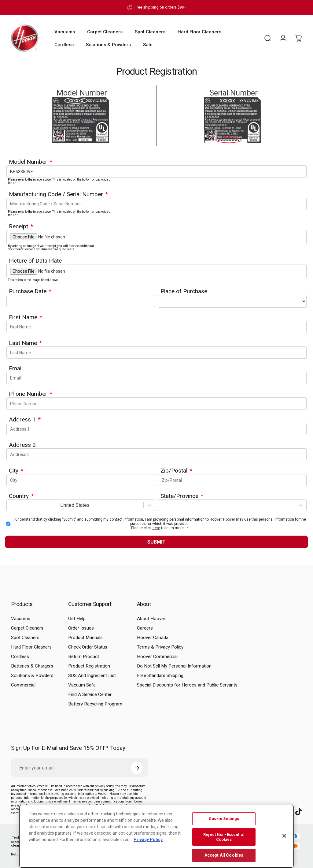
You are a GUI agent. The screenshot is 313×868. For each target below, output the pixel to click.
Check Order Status (88, 647)
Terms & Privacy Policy (160, 647)
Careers (145, 628)
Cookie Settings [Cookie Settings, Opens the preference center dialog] (224, 819)
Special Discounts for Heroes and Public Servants (187, 685)
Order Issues (81, 628)
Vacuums (21, 619)
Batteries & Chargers (32, 666)
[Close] (284, 836)
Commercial (23, 685)
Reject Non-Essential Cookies (224, 837)
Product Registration (89, 666)
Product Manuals (85, 638)
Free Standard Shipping (160, 675)
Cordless (20, 657)
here (156, 528)
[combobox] (10, 505)
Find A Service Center (90, 694)
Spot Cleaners (25, 638)
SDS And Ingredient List (92, 675)
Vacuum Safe (82, 685)
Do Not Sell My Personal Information (174, 666)
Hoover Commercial (157, 657)
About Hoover (151, 619)
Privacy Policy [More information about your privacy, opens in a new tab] (148, 840)
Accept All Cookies (224, 855)
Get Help (77, 619)
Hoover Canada (153, 638)
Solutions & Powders (32, 675)
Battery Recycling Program (95, 704)
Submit (156, 542)
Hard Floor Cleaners (31, 647)
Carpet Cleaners (27, 628)
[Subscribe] (137, 768)
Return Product (84, 657)
